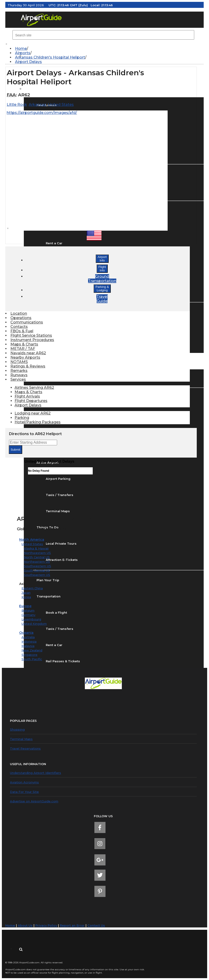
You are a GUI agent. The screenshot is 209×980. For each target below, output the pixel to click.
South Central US (37, 570)
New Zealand (32, 650)
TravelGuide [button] (102, 299)
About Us (25, 925)
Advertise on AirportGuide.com (34, 801)
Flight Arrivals (27, 396)
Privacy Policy (46, 925)
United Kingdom (34, 624)
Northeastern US (37, 562)
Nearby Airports (25, 357)
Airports (23, 53)
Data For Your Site (24, 792)
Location (19, 313)
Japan (26, 593)
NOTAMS (19, 362)
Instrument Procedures (32, 340)
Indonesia (29, 641)
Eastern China (32, 588)
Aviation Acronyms (24, 782)
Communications (27, 322)
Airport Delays (28, 62)
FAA (11, 95)
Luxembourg (31, 619)
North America (32, 540)
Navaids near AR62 (28, 353)
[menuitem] (107, 49)
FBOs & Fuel (22, 331)
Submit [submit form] (15, 450)
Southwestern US (37, 566)
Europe (25, 606)
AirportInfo (102, 259)
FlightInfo (102, 269)
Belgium (28, 610)
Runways (19, 375)
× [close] (6, 44)
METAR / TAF (23, 349)
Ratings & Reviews (28, 366)
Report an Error (72, 925)
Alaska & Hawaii (36, 548)
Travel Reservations (25, 748)
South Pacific (32, 659)
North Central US (37, 557)
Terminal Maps (21, 739)
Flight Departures (31, 401)
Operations (21, 318)
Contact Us (96, 925)
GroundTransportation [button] (102, 279)
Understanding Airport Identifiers (35, 773)
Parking (22, 418)
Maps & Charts (24, 344)
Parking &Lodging (102, 289)
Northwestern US (37, 553)
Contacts (19, 327)
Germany (28, 615)
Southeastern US (37, 575)
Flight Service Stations (31, 335)
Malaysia (28, 646)
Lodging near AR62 (33, 413)
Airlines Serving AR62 (34, 388)
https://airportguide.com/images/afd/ (42, 113)
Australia (28, 637)
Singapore (29, 655)
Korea (26, 597)
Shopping (17, 729)
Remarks (19, 371)
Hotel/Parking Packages (38, 422)
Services (18, 379)
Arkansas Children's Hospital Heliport (50, 57)
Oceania (26, 633)
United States (32, 544)
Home (21, 49)
